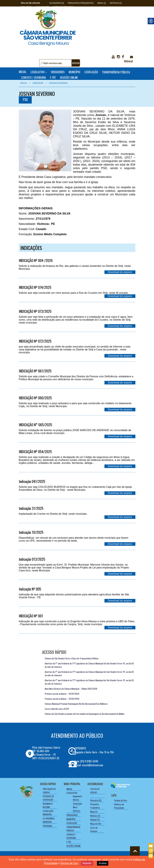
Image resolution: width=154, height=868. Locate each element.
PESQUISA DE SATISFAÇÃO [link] (48, 798)
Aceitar (103, 863)
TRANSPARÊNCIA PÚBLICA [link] (116, 72)
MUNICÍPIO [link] (74, 72)
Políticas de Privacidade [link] (119, 806)
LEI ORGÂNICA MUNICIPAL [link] (49, 820)
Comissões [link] (77, 803)
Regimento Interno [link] (77, 798)
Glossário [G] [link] (57, 3)
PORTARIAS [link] (48, 826)
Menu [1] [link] (102, 3)
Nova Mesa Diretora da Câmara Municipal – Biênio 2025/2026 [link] (71, 689)
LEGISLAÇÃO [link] (91, 72)
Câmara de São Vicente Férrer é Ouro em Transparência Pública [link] (71, 658)
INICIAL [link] (23, 72)
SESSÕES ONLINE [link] (69, 77)
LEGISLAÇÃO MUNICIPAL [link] (48, 813)
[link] (30, 3)
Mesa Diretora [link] (76, 809)
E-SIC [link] (53, 77)
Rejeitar (87, 863)
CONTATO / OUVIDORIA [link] (34, 77)
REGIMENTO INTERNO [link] (48, 805)
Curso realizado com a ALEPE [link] (57, 709)
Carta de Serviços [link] (94, 829)
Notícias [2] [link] (116, 3)
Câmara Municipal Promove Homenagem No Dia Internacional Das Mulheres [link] (76, 704)
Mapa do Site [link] (96, 824)
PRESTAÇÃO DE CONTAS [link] (49, 791)
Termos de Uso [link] (120, 800)
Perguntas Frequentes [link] (81, 3)
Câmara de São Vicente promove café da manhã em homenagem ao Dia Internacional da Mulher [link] (85, 714)
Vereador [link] (38, 83)
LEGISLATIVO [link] (39, 72)
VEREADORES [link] (58, 72)
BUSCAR (76, 63)
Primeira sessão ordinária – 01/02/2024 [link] (62, 694)
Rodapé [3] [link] (95, 819)
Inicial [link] (24, 83)
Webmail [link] (128, 59)
